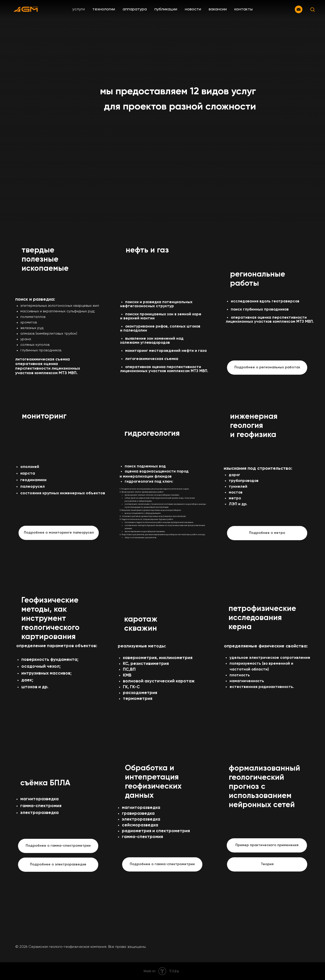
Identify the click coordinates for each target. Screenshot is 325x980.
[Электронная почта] (299, 9)
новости (193, 9)
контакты (243, 9)
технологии (104, 9)
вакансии (218, 9)
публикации (166, 9)
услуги (79, 9)
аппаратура (135, 9)
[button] (312, 9)
